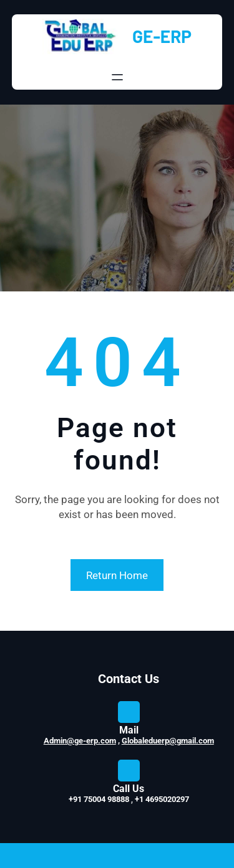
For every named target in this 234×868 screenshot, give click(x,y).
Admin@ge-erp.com (80, 741)
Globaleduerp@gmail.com (168, 741)
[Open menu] (117, 77)
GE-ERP (162, 36)
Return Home (117, 575)
